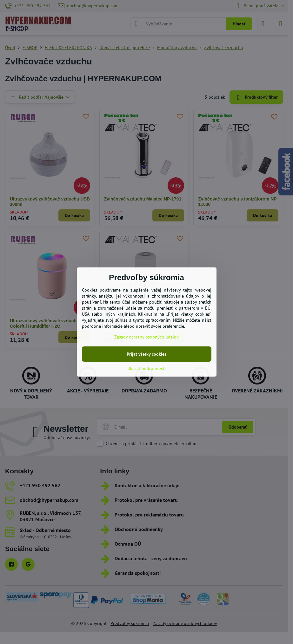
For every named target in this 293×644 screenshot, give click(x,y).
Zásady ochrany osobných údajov (146, 337)
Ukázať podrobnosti (146, 368)
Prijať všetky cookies (146, 354)
